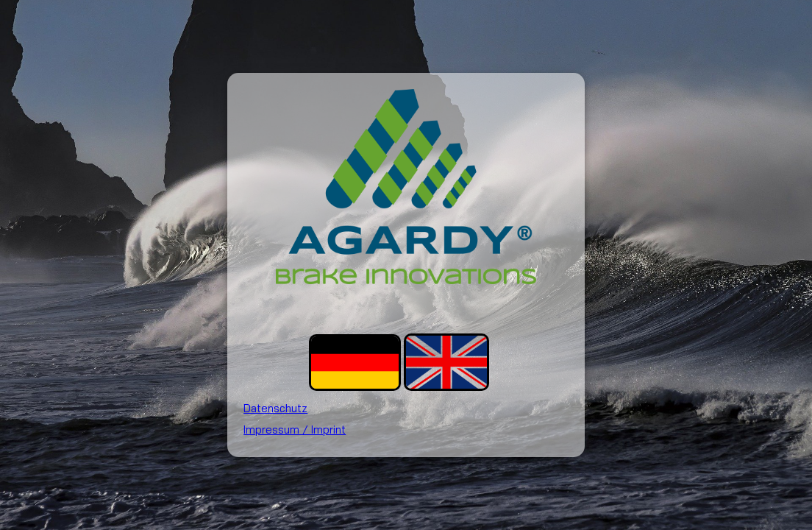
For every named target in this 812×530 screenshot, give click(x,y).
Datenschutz (275, 408)
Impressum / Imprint (295, 430)
